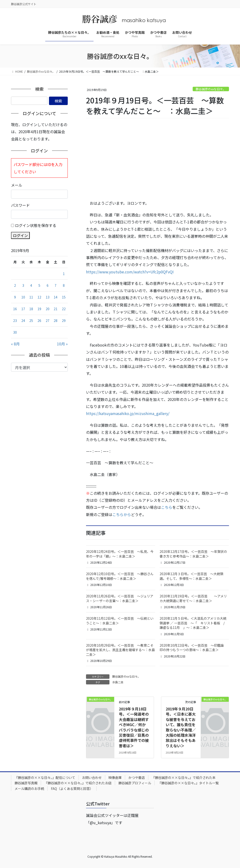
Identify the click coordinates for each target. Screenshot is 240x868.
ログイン (20, 235)
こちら (167, 507)
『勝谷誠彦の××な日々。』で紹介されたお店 (78, 783)
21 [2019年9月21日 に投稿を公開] (56, 309)
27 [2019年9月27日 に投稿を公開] (48, 321)
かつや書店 (137, 777)
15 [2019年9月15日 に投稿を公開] (64, 297)
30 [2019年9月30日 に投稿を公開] (15, 332)
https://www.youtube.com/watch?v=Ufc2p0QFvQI (130, 272)
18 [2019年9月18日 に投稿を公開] (31, 309)
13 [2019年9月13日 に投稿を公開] (48, 297)
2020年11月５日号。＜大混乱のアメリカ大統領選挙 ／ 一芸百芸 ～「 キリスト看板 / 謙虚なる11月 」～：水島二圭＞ (194, 623)
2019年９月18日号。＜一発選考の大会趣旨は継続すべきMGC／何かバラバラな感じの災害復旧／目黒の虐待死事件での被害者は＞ (134, 727)
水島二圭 (118, 682)
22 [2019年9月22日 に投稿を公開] (64, 309)
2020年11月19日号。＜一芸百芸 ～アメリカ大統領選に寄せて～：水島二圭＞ (193, 598)
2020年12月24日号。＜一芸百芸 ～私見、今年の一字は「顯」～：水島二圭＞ (120, 554)
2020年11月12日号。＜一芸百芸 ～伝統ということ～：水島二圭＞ (120, 621)
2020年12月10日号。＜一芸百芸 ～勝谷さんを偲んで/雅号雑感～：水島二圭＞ (120, 576)
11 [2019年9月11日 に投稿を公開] (31, 297)
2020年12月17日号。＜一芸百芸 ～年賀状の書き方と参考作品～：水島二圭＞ (193, 554)
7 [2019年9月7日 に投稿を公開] (56, 285)
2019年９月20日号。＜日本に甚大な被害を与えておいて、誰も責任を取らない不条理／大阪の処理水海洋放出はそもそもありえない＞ (181, 727)
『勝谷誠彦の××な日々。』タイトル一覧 (188, 783)
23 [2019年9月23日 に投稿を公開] (15, 321)
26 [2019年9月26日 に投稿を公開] (39, 321)
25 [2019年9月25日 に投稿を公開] (31, 321)
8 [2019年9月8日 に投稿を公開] (64, 285)
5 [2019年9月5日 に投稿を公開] (39, 285)
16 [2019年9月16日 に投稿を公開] (15, 309)
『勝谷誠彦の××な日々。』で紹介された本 (184, 777)
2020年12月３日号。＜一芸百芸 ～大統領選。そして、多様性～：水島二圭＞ (191, 576)
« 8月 (15, 344)
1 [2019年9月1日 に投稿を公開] (64, 274)
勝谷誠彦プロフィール (135, 783)
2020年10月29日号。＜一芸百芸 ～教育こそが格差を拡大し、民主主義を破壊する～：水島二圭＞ (120, 650)
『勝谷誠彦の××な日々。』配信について (45, 777)
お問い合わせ (92, 777)
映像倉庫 (115, 777)
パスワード (20, 205)
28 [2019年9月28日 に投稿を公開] (56, 321)
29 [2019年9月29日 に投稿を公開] (64, 321)
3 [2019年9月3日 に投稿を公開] (23, 285)
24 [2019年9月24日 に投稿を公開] (23, 321)
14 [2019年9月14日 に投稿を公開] (56, 297)
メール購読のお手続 (29, 789)
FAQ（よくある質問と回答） (72, 789)
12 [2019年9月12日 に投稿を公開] (39, 297)
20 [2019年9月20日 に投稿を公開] (48, 309)
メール (17, 185)
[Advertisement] (157, 159)
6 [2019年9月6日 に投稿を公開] (48, 285)
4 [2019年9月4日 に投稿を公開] (31, 285)
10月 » (62, 344)
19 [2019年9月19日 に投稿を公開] (39, 309)
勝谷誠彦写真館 (26, 783)
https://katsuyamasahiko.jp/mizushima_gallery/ (128, 413)
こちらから (122, 514)
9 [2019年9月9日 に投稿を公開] (15, 297)
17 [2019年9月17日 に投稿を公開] (23, 309)
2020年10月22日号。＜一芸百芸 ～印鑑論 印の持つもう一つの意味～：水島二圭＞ (193, 648)
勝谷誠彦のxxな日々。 (211, 89)
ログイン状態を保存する (36, 225)
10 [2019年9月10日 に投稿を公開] (23, 297)
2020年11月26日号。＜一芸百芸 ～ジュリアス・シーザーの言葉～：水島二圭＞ (120, 598)
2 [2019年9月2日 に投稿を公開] (15, 285)
